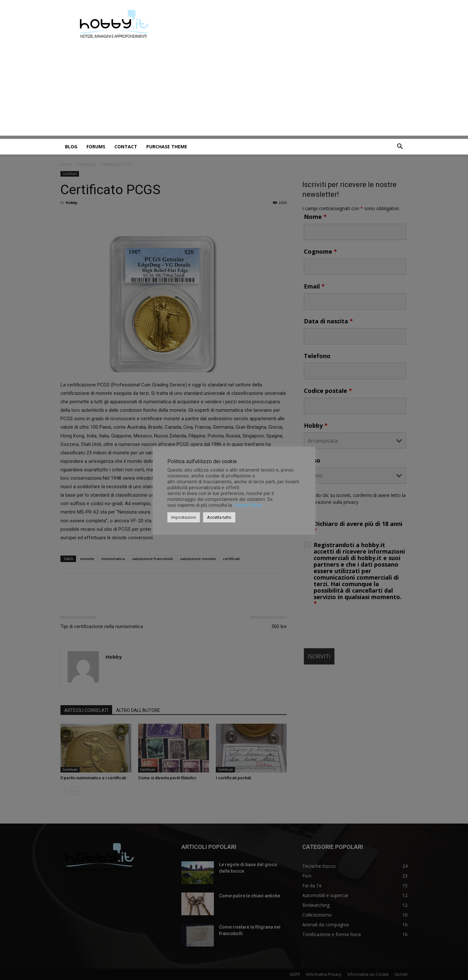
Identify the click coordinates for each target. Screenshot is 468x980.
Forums (96, 147)
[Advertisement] (234, 90)
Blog (71, 147)
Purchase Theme (167, 147)
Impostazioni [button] (184, 517)
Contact (126, 147)
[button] (400, 147)
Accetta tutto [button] (219, 517)
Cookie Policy (247, 505)
